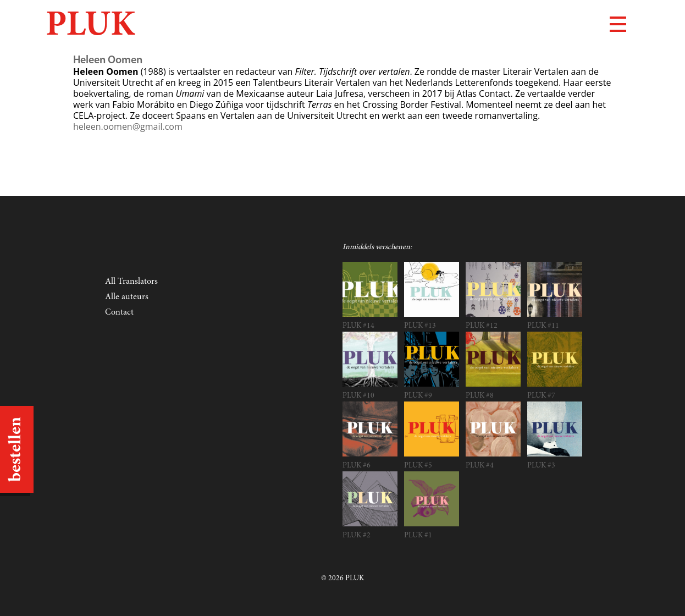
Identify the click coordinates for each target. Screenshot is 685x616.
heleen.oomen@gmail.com (128, 127)
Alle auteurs (127, 297)
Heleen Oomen (108, 61)
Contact (119, 312)
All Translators (131, 282)
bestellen (16, 449)
